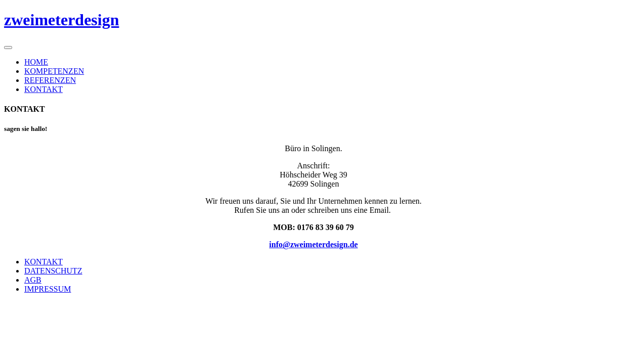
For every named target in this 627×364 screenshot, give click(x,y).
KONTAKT (43, 89)
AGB (33, 280)
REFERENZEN (50, 80)
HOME (36, 62)
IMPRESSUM (48, 289)
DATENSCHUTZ (53, 271)
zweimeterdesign (61, 20)
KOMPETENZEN (54, 71)
